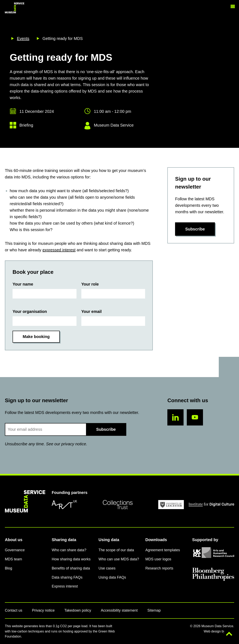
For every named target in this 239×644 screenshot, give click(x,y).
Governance (15, 550)
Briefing (26, 125)
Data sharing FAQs (67, 577)
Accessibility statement (119, 610)
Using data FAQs (112, 577)
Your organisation (30, 311)
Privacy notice (43, 610)
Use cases (107, 568)
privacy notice (74, 444)
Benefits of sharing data (71, 568)
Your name (23, 284)
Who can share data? (69, 550)
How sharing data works (71, 559)
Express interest (65, 586)
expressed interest (59, 250)
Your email (92, 311)
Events (23, 38)
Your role (90, 284)
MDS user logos (158, 559)
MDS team (13, 559)
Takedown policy (78, 610)
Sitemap (154, 610)
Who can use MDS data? (119, 559)
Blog (8, 568)
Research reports (159, 568)
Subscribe (195, 229)
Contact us (14, 610)
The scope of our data (116, 550)
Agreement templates (163, 550)
